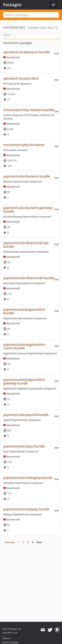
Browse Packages (11, 642)
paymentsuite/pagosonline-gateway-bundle (24, 381)
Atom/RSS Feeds (10, 633)
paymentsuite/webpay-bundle (26, 509)
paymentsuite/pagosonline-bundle (24, 311)
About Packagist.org (12, 629)
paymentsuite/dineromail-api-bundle (26, 245)
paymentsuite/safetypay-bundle (28, 478)
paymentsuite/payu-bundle (24, 446)
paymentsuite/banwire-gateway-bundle (28, 210)
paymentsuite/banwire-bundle (27, 176)
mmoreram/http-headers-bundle (29, 110)
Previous (10, 542)
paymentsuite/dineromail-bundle (29, 278)
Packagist (12, 5)
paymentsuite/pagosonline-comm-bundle (24, 346)
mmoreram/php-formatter (24, 145)
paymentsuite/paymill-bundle (26, 415)
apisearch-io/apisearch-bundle (27, 52)
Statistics (7, 638)
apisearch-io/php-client (21, 78)
